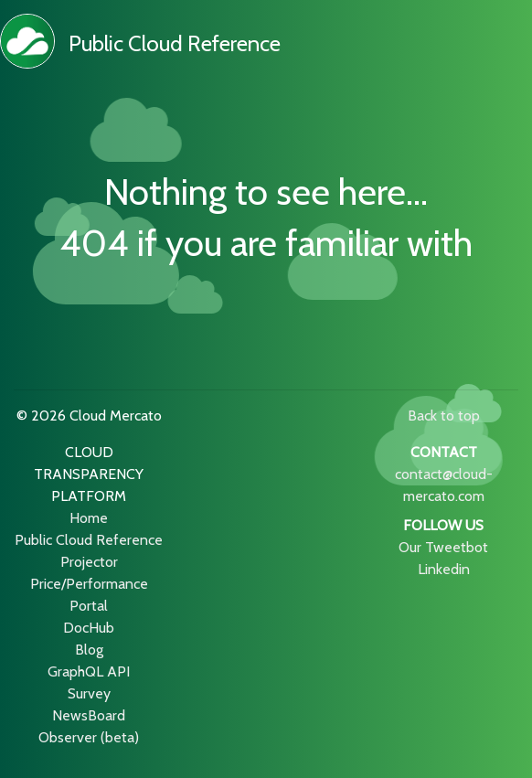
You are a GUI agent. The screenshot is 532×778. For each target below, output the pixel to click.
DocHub (89, 628)
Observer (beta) (89, 737)
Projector (89, 562)
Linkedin (444, 569)
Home (89, 518)
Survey (89, 693)
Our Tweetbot (443, 547)
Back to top (444, 416)
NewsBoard (89, 715)
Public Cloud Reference (175, 43)
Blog (89, 650)
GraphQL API (89, 671)
